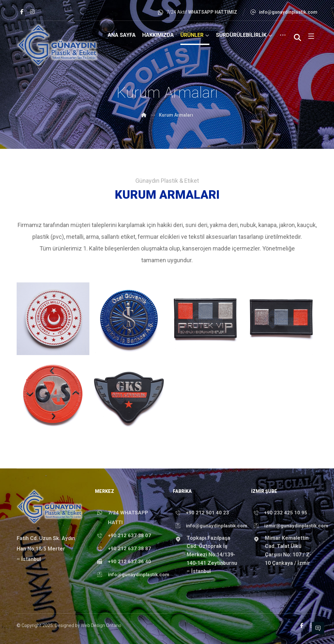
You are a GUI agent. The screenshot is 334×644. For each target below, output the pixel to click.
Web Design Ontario (101, 625)
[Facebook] (22, 12)
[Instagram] (32, 12)
